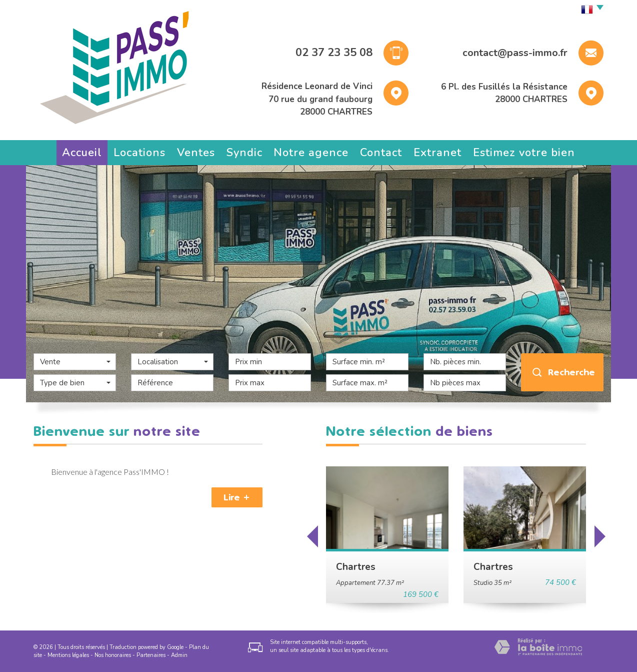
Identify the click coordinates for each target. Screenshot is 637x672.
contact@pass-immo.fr (515, 53)
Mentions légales (68, 655)
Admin (179, 655)
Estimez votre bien (524, 153)
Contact (381, 153)
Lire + (237, 497)
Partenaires (151, 655)
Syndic (244, 153)
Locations (139, 153)
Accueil (82, 153)
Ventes (196, 153)
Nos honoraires (113, 655)
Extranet (437, 153)
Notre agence (311, 153)
